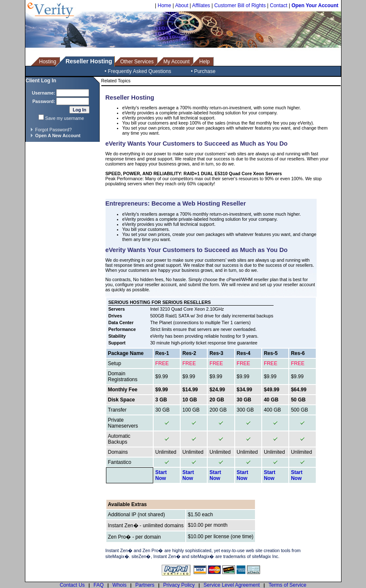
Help (205, 62)
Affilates (201, 5)
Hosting (48, 62)
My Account (176, 62)
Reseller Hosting (89, 61)
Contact (278, 5)
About (182, 5)
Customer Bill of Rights (240, 5)
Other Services (137, 62)
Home (164, 5)
